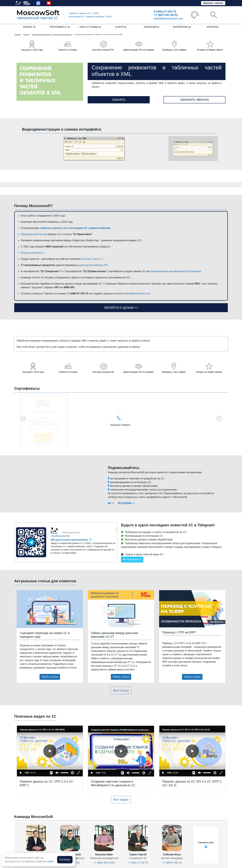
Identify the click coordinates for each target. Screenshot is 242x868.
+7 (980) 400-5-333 (104, 863)
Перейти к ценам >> (121, 308)
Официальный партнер (34, 234)
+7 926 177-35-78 (138, 863)
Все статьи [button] (121, 690)
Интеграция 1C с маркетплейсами (91, 17)
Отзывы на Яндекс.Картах (210, 50)
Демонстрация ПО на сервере (139, 50)
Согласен (65, 860)
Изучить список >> (93, 259)
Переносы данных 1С (84, 13)
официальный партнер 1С (37, 18)
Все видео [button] (121, 800)
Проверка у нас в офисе (174, 50)
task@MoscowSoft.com (168, 19)
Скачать (119, 100)
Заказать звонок (213, 3)
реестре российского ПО (94, 265)
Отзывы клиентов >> (33, 253)
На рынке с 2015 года (32, 50)
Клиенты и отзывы (68, 50)
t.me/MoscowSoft (60, 536)
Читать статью (50, 677)
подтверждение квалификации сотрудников (175, 271)
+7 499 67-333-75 (172, 863)
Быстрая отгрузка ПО (103, 50)
